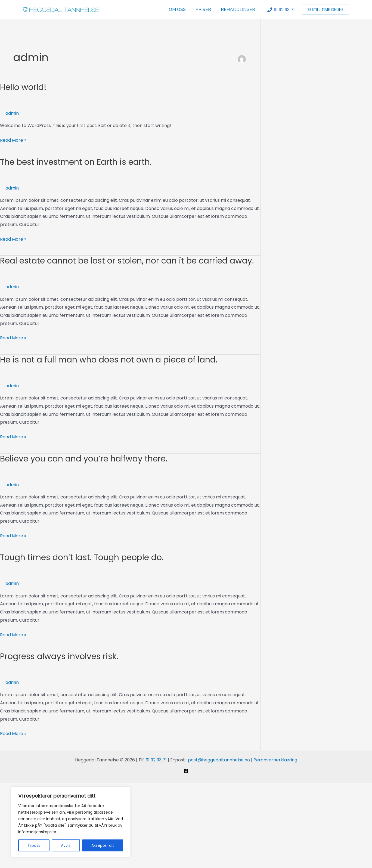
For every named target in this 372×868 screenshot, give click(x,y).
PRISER (205, 10)
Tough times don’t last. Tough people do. (82, 557)
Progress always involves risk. (59, 656)
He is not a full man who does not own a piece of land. (109, 360)
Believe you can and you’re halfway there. (84, 459)
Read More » (13, 140)
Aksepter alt (103, 845)
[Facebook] (186, 771)
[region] (71, 822)
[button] (325, 10)
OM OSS (180, 10)
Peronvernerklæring (275, 760)
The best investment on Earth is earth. (76, 162)
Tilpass (34, 845)
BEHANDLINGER (238, 10)
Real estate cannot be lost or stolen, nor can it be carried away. (127, 261)
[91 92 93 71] (281, 10)
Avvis (66, 845)
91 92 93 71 (156, 760)
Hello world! (23, 87)
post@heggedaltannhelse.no (219, 760)
